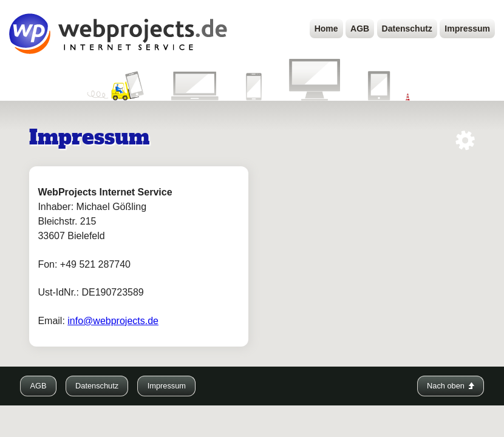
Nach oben (450, 386)
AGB (360, 29)
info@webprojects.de (113, 321)
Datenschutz (407, 29)
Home (326, 29)
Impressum (467, 29)
